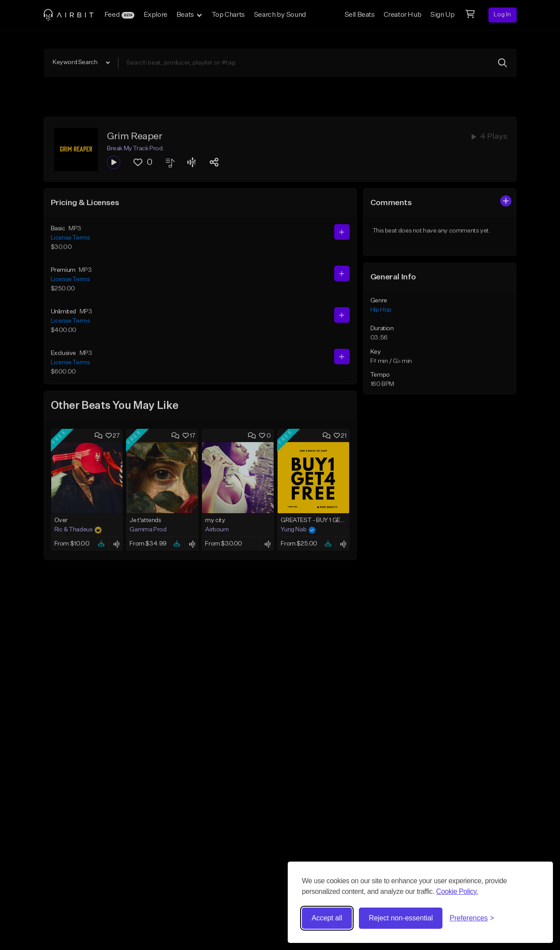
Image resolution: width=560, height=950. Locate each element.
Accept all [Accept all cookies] (327, 918)
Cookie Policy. (457, 891)
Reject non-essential (401, 918)
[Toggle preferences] (472, 918)
